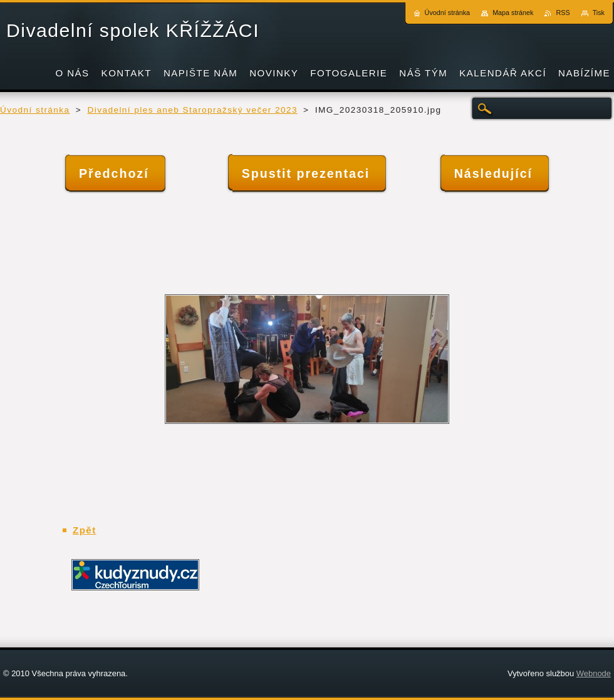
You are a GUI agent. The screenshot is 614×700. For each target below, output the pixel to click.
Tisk (599, 13)
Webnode (594, 673)
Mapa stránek (513, 13)
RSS (563, 13)
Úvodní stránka (35, 110)
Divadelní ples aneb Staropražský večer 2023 (192, 110)
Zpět (85, 530)
